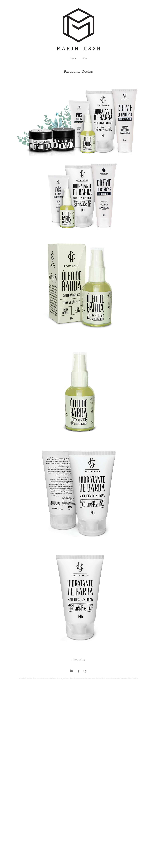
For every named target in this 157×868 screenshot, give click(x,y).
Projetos (73, 58)
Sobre (85, 58)
